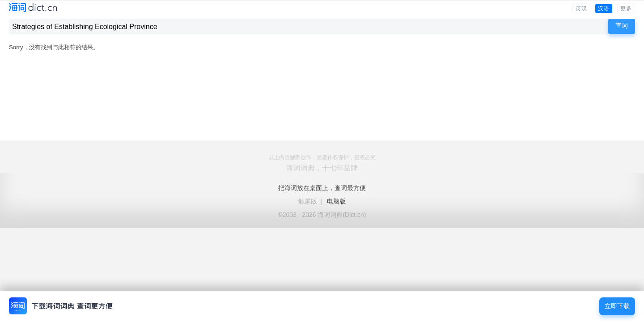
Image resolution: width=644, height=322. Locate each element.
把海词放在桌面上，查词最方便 (322, 188)
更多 (626, 8)
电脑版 (336, 201)
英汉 (581, 8)
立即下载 (617, 306)
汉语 (604, 8)
